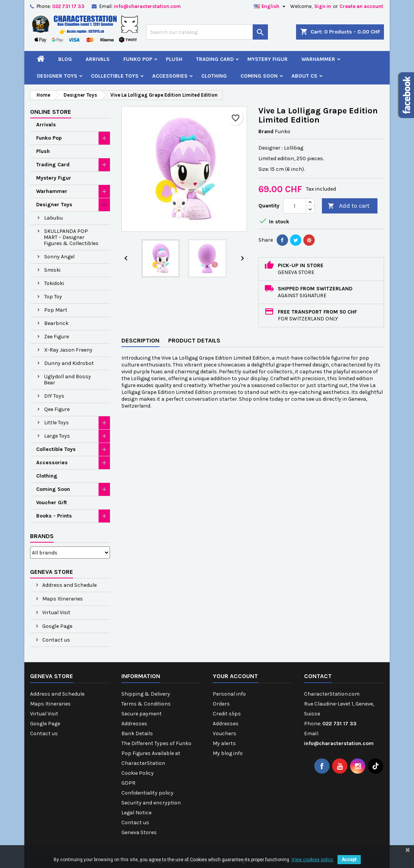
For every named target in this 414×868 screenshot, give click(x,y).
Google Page (57, 626)
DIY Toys (54, 396)
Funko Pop (138, 59)
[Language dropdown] (271, 6)
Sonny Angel (59, 257)
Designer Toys (57, 76)
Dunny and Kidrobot (69, 363)
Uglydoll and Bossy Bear (67, 380)
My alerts (224, 743)
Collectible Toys (115, 76)
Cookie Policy (138, 773)
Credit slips (227, 714)
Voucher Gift (52, 502)
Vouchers (225, 733)
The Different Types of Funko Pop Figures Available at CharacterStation (156, 753)
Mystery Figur (268, 59)
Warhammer (318, 59)
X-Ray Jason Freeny (68, 350)
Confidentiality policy (147, 793)
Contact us (56, 640)
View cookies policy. (313, 860)
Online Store (51, 112)
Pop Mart (56, 310)
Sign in (323, 6)
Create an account (361, 6)
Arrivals (98, 59)
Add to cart (349, 206)
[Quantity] (295, 206)
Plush (174, 59)
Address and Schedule (69, 585)
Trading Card (215, 59)
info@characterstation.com (147, 6)
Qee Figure (57, 409)
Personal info (229, 694)
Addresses (134, 724)
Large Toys (57, 436)
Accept (349, 860)
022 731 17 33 (68, 6)
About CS (304, 76)
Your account (235, 676)
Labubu (53, 218)
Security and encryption (151, 803)
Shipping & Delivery (146, 694)
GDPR (128, 783)
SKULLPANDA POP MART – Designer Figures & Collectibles (71, 237)
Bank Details (137, 733)
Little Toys (57, 423)
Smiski (52, 270)
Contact (318, 676)
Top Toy (53, 297)
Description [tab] (140, 340)
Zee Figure (57, 337)
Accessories (170, 76)
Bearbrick (56, 323)
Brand (266, 131)
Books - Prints (54, 516)
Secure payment (142, 714)
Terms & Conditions (146, 704)
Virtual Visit (56, 612)
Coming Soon (259, 76)
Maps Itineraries (62, 599)
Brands (42, 536)
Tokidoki (54, 283)
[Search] (207, 32)
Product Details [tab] (194, 340)
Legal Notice (136, 813)
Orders (221, 704)
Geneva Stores (139, 832)
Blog (65, 59)
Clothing (214, 76)
